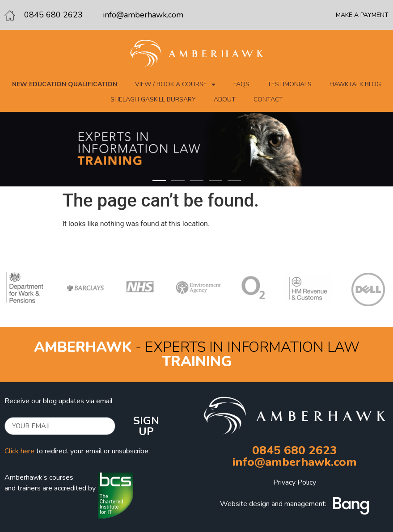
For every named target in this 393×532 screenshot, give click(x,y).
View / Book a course (175, 84)
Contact (268, 99)
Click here (19, 451)
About (225, 99)
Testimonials (289, 84)
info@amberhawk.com (143, 15)
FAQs (241, 84)
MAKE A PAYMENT (362, 15)
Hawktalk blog (355, 84)
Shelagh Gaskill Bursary (153, 99)
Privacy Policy (295, 482)
